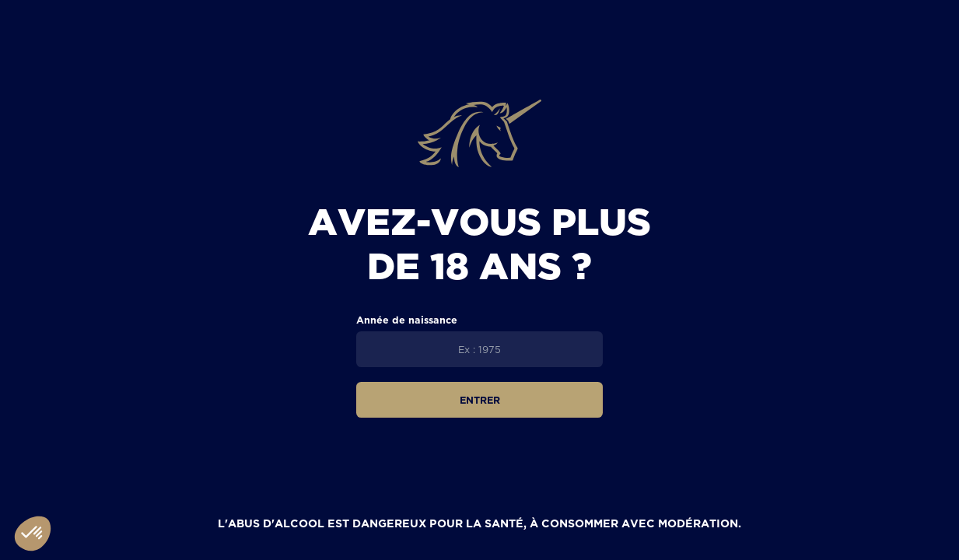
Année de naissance (407, 320)
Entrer (480, 400)
